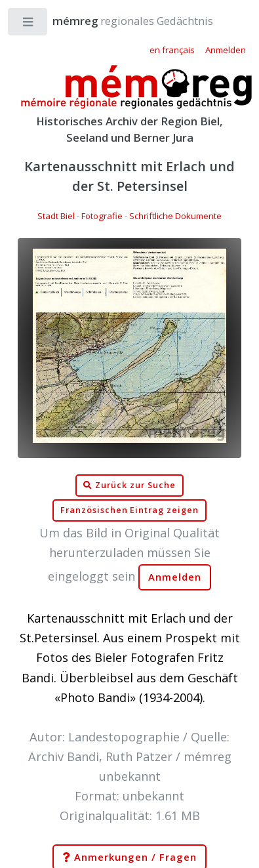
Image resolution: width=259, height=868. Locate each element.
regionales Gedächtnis (120, 21)
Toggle (29, 25)
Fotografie (102, 216)
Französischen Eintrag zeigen (129, 510)
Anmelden (175, 577)
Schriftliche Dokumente (175, 216)
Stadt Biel (56, 216)
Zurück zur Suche (129, 486)
